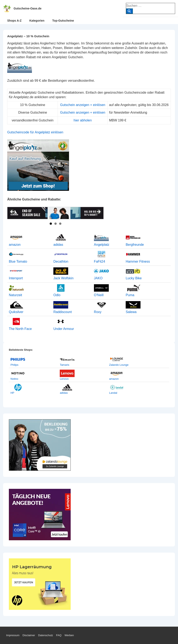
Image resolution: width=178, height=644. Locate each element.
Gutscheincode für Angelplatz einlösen (35, 132)
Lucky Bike (134, 278)
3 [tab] (60, 224)
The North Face (20, 329)
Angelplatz (102, 245)
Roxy (98, 312)
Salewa (131, 312)
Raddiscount (63, 312)
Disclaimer (29, 635)
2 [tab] (56, 224)
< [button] (12, 212)
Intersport (16, 278)
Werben (69, 635)
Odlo (57, 295)
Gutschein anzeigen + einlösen (83, 105)
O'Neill (99, 295)
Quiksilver (16, 312)
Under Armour (64, 329)
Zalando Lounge (119, 365)
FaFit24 (100, 261)
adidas (58, 245)
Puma (130, 295)
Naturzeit (15, 295)
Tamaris (64, 365)
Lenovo (64, 379)
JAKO (98, 278)
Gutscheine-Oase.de (28, 8)
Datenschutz (46, 635)
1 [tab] (51, 224)
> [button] (98, 212)
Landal (113, 393)
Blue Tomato (18, 261)
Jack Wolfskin (63, 278)
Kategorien (37, 21)
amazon (15, 245)
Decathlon (61, 261)
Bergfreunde (135, 245)
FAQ (59, 635)
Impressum (13, 635)
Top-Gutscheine (63, 21)
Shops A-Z (14, 21)
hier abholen (83, 120)
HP (12, 393)
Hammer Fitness (138, 261)
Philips (14, 365)
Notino (14, 379)
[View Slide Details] (55, 213)
